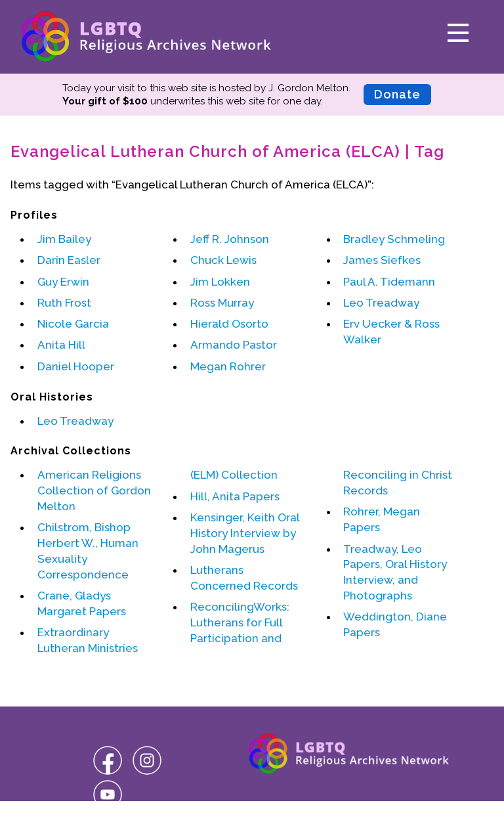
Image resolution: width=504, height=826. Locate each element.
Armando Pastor (234, 345)
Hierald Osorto (229, 324)
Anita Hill (61, 345)
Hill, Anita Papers (235, 496)
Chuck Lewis (223, 260)
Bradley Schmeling (394, 239)
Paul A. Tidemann (389, 282)
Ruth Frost (64, 303)
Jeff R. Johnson (230, 239)
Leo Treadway (381, 303)
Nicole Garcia (73, 324)
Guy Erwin (63, 282)
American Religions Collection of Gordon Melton (94, 490)
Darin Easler (69, 260)
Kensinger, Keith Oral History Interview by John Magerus (245, 533)
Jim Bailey (64, 239)
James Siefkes (382, 260)
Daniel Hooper (76, 366)
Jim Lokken (220, 282)
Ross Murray (222, 303)
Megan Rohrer (228, 366)
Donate (397, 94)
